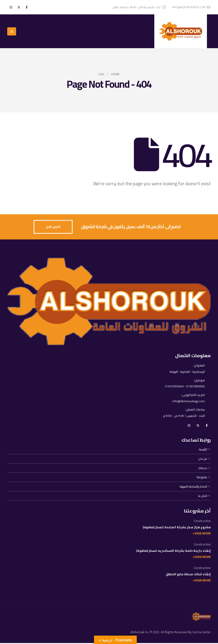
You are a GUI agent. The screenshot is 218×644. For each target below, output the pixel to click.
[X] (19, 7)
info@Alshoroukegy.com (188, 401)
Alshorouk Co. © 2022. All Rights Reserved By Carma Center (171, 633)
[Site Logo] (181, 31)
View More (203, 534)
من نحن (203, 459)
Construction (202, 522)
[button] (12, 31)
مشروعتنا (202, 478)
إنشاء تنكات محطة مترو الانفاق (188, 575)
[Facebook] (27, 7)
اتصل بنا (203, 497)
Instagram (189, 426)
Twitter (198, 426)
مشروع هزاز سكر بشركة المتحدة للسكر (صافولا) (177, 528)
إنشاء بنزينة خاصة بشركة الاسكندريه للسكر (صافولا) (174, 552)
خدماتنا (203, 469)
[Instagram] (11, 7)
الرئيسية (203, 450)
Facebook (207, 426)
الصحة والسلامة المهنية (193, 487)
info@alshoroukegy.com (191, 7)
